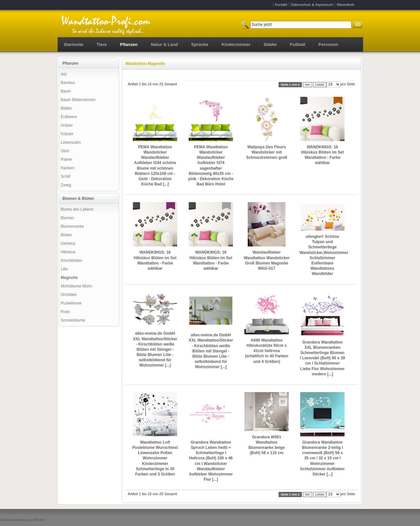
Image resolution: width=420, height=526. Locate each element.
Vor (308, 85)
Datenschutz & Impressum (312, 5)
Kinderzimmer (236, 44)
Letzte (320, 85)
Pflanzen (129, 44)
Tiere (102, 44)
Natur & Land (165, 44)
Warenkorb (345, 5)
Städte (270, 44)
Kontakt (281, 5)
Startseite (73, 44)
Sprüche (200, 44)
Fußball (297, 44)
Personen (328, 44)
